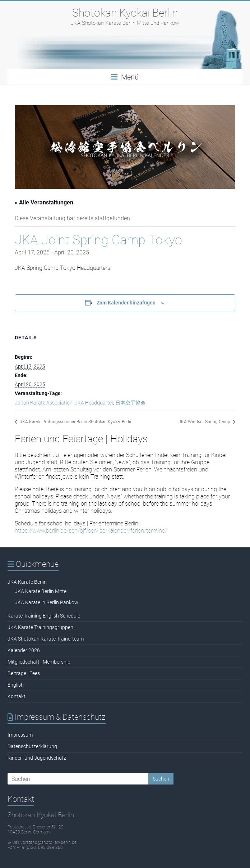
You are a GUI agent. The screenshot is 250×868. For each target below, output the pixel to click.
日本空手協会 (130, 403)
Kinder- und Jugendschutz (37, 758)
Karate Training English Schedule (44, 616)
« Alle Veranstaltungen (44, 202)
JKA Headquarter (94, 403)
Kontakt (17, 696)
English (16, 685)
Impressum (20, 735)
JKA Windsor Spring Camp (205, 422)
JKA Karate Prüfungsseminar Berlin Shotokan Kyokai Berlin (76, 422)
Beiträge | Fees (24, 673)
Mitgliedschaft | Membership (39, 662)
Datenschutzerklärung (32, 746)
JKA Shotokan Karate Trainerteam (46, 639)
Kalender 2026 (24, 650)
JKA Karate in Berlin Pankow (47, 602)
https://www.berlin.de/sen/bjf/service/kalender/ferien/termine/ (91, 531)
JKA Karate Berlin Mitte (41, 591)
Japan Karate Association (44, 403)
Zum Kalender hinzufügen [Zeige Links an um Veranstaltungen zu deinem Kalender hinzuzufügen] (126, 303)
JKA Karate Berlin (27, 582)
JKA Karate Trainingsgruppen (40, 627)
